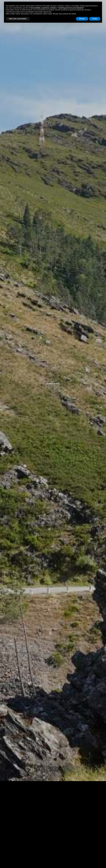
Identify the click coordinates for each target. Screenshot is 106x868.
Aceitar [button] (95, 862)
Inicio (29, 10)
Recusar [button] (82, 862)
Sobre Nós (75, 10)
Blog (65, 10)
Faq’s (53, 14)
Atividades (40, 10)
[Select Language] (93, 11)
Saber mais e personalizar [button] (18, 862)
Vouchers (54, 10)
